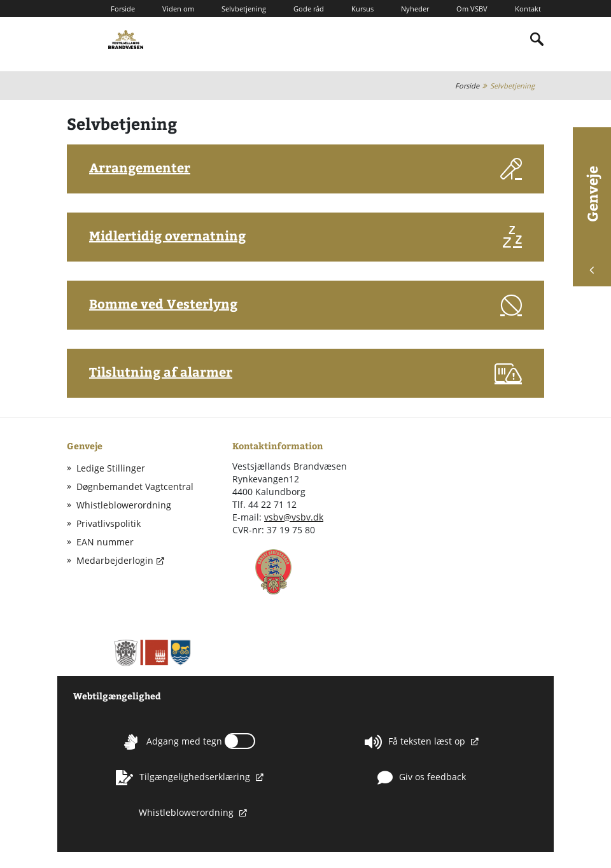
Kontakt (528, 9)
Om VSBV (472, 9)
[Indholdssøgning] (537, 39)
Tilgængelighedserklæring (184, 778)
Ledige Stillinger (111, 468)
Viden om (178, 9)
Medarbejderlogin (115, 560)
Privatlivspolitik (109, 523)
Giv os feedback (422, 778)
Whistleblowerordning (124, 505)
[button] (305, 172)
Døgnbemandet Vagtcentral (135, 486)
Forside (123, 9)
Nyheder (415, 9)
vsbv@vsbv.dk (294, 517)
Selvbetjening (244, 9)
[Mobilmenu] (77, 38)
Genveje (592, 220)
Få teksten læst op (416, 742)
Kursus (362, 9)
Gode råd (309, 9)
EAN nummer (105, 542)
